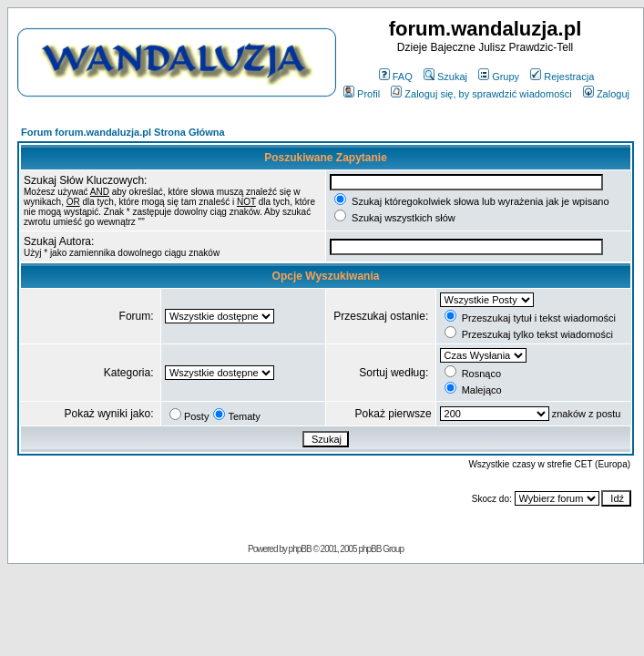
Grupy (499, 77)
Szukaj (445, 77)
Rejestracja (562, 77)
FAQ (396, 77)
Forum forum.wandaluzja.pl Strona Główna (123, 132)
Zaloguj (606, 94)
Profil (362, 94)
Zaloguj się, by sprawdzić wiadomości (481, 94)
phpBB (300, 549)
